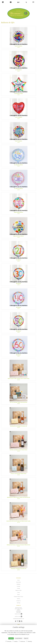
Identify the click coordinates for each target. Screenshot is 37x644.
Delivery (19, 599)
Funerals (18, 586)
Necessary (8, 641)
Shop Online (18, 582)
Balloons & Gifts (18, 590)
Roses (18, 595)
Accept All (11, 638)
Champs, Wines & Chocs (18, 597)
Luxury (18, 592)
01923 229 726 (19, 614)
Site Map (18, 603)
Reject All (26, 638)
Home (18, 580)
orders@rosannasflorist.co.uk (18, 619)
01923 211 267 (19, 617)
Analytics (15, 641)
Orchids (19, 588)
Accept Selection (19, 638)
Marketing (29, 641)
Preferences (22, 641)
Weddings (18, 584)
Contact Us (18, 601)
